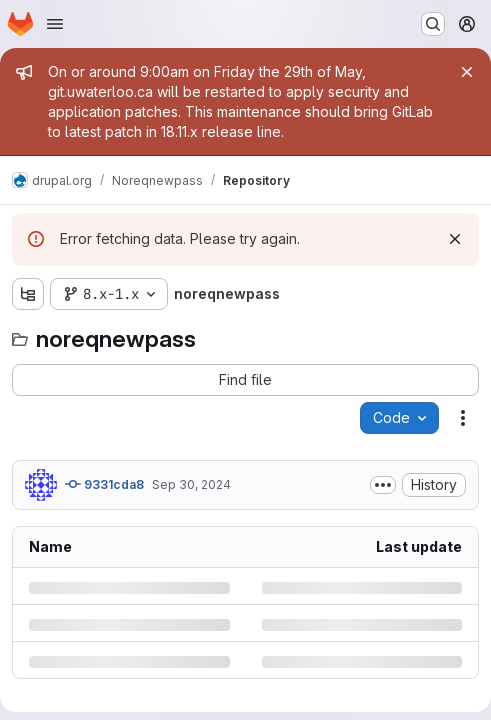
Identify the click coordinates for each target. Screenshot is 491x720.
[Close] (467, 72)
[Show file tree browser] (28, 294)
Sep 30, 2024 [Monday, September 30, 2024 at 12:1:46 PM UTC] (191, 484)
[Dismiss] (455, 239)
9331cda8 (104, 484)
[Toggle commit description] (383, 485)
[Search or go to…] (433, 24)
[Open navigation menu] (55, 24)
